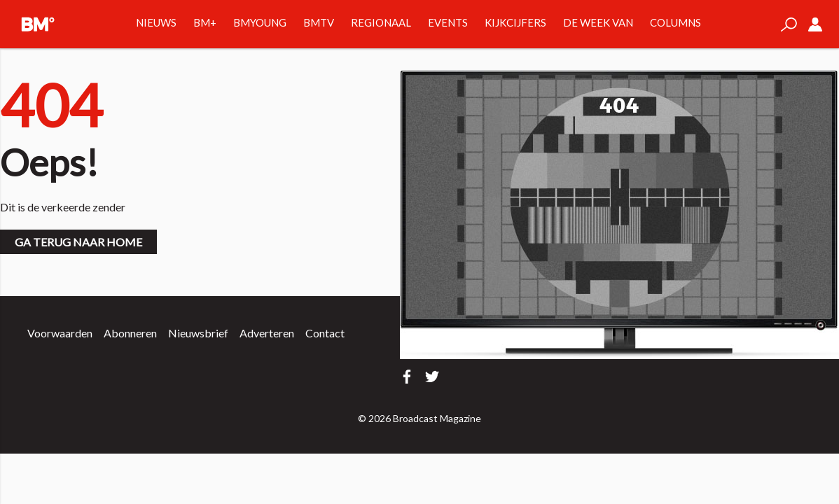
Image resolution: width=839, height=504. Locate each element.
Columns (675, 22)
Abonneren (130, 333)
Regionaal (381, 22)
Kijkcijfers (515, 22)
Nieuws (156, 22)
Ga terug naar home (78, 242)
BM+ (205, 22)
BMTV (319, 22)
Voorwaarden (60, 333)
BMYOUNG (260, 22)
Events (448, 22)
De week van (598, 22)
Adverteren (267, 333)
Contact (325, 333)
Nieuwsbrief (198, 333)
